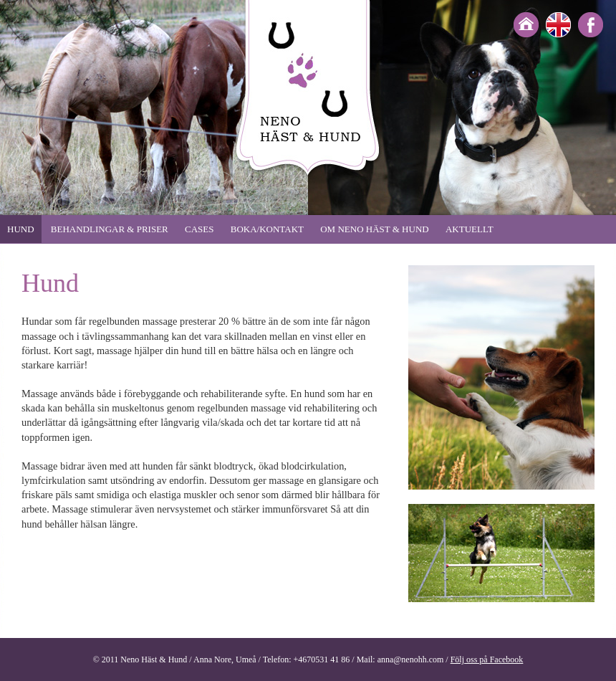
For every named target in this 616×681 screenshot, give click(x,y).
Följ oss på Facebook (487, 659)
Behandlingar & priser (110, 229)
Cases (199, 229)
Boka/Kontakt (267, 229)
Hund (21, 229)
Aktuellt (470, 229)
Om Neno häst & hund (374, 229)
